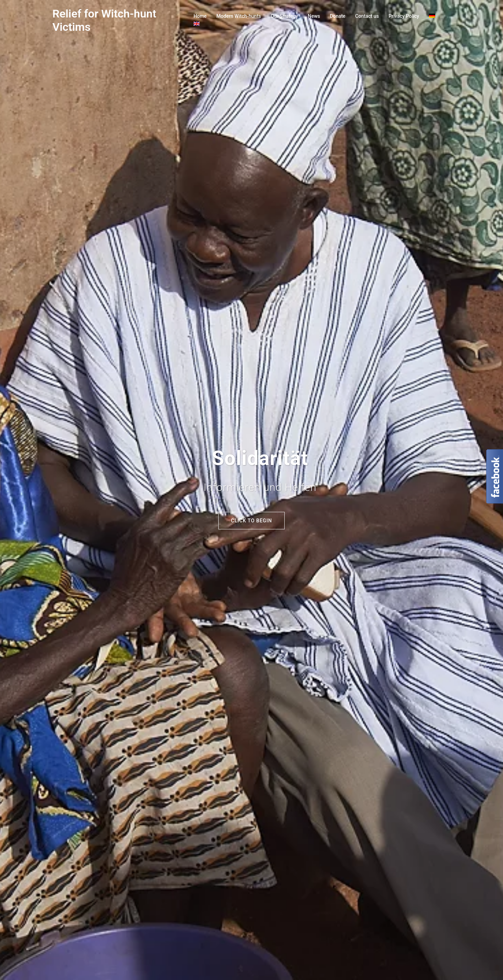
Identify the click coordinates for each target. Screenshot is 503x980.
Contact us (367, 16)
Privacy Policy (404, 16)
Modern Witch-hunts (239, 16)
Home (200, 16)
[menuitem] (432, 16)
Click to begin (251, 521)
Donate (338, 16)
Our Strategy (284, 16)
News (314, 16)
